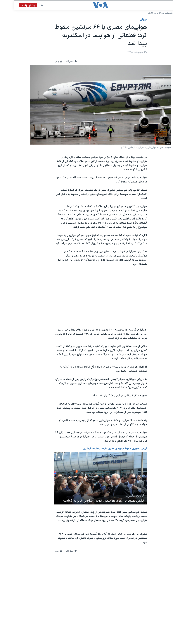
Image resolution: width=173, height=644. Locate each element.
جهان (129, 19)
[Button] (58, 61)
